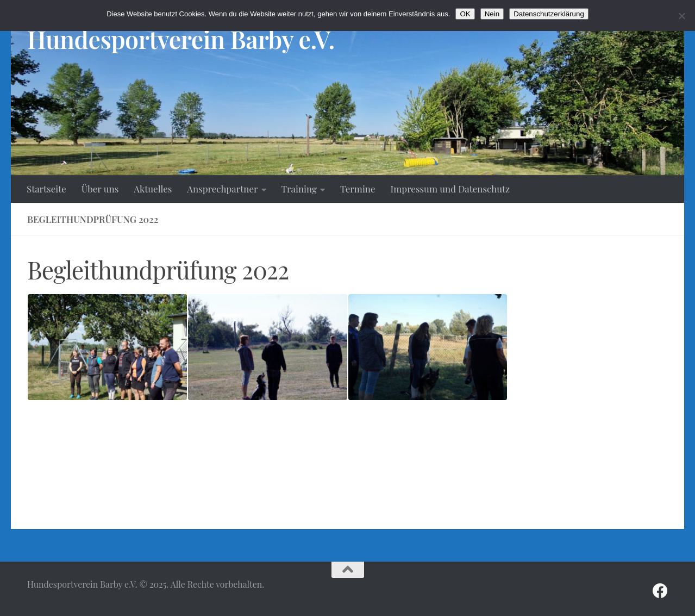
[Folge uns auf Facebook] (660, 591)
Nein (492, 14)
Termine (358, 189)
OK (465, 14)
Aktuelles (153, 189)
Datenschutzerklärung (549, 14)
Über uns (100, 189)
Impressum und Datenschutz (450, 189)
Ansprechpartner (222, 189)
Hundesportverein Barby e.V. (181, 39)
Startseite (46, 189)
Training (299, 189)
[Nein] (681, 16)
